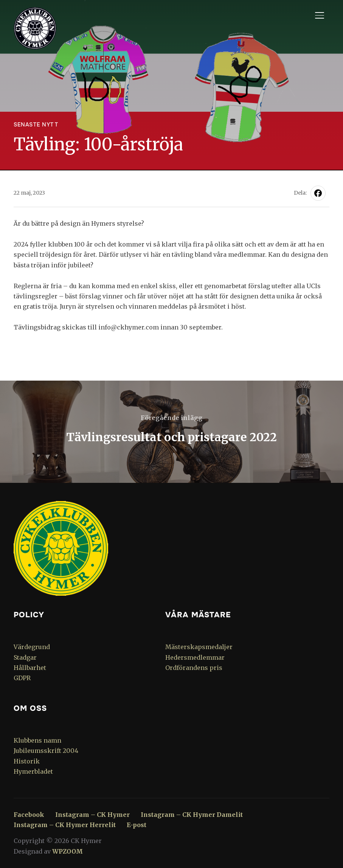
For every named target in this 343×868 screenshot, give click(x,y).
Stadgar (25, 657)
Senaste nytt (36, 125)
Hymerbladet (33, 771)
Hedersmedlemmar (195, 657)
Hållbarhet (30, 668)
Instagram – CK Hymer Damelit (192, 815)
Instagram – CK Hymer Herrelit (65, 825)
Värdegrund (32, 647)
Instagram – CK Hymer (92, 815)
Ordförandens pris (194, 668)
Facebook (29, 815)
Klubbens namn (37, 740)
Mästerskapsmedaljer (199, 647)
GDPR (22, 678)
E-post (137, 825)
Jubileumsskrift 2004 (46, 751)
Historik (27, 761)
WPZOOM (68, 851)
